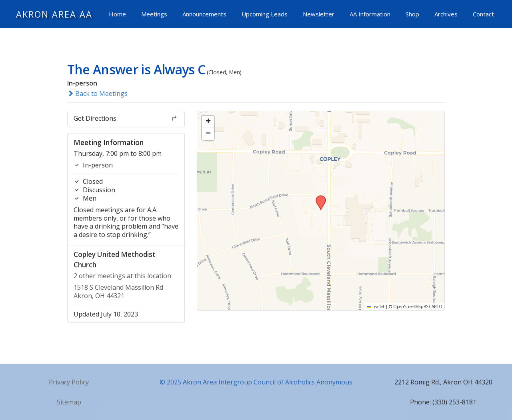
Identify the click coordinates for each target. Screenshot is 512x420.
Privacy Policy (69, 382)
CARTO (436, 307)
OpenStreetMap (408, 307)
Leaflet (376, 307)
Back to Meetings (97, 94)
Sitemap (69, 402)
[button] (318, 198)
